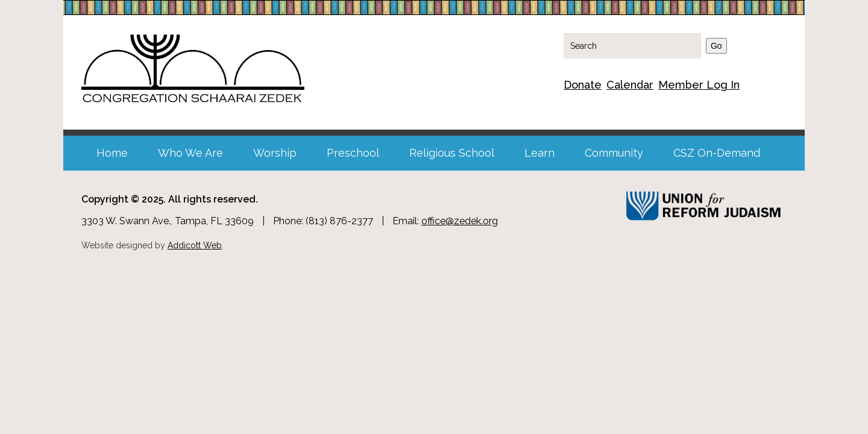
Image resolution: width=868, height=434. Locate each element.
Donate (583, 85)
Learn (539, 153)
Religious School (452, 153)
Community (614, 153)
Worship (275, 153)
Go (716, 46)
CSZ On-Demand (717, 153)
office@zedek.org (460, 221)
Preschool (353, 153)
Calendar (630, 85)
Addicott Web (195, 245)
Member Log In (699, 85)
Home (112, 153)
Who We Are (190, 153)
